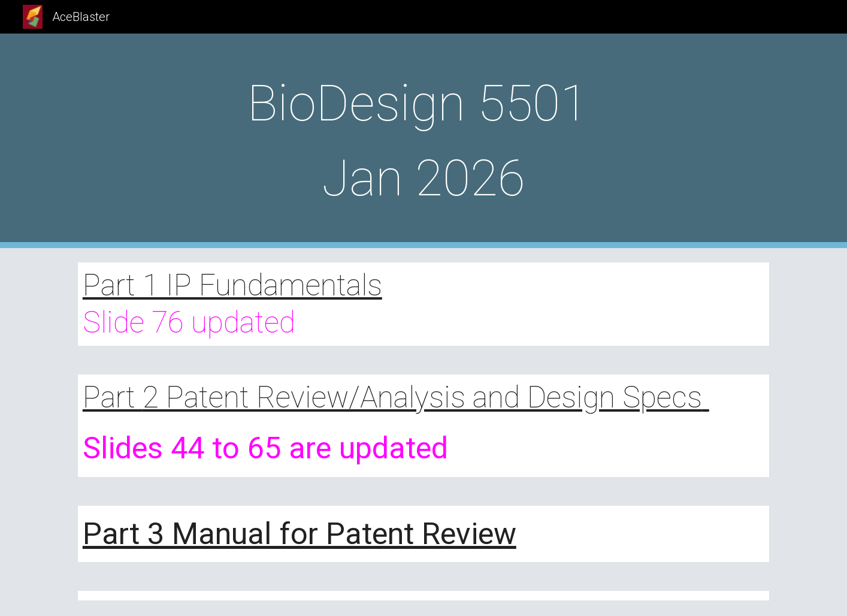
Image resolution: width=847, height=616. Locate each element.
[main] (423, 141)
